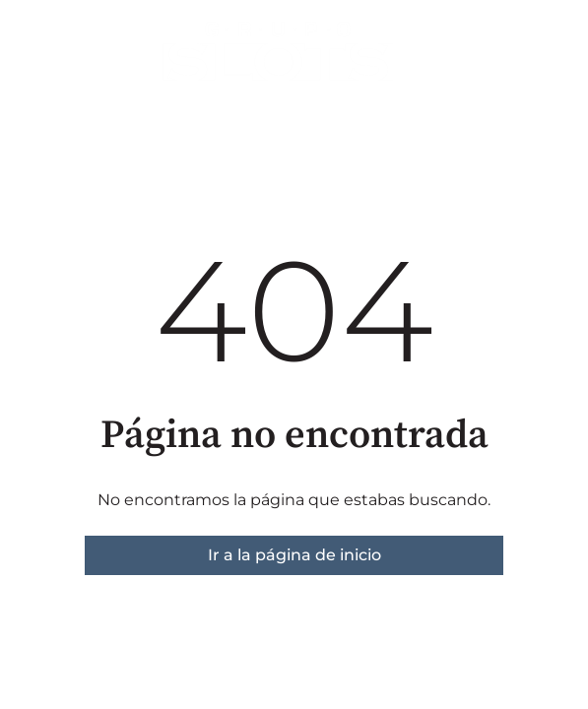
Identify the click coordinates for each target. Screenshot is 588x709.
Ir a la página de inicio (294, 555)
